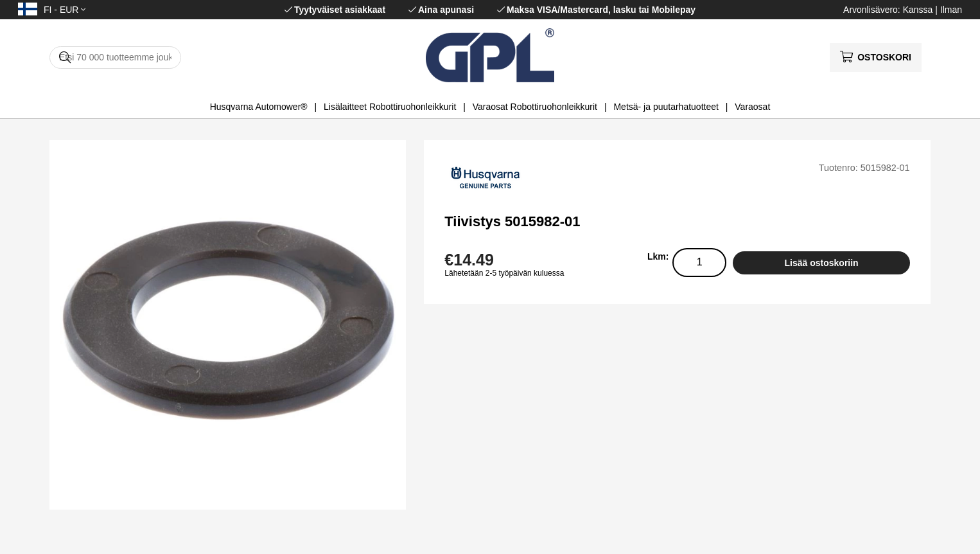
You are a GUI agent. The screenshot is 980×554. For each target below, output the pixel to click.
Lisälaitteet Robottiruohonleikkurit (390, 107)
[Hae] (115, 58)
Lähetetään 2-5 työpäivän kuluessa (504, 273)
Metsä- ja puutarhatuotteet (666, 107)
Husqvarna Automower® (259, 107)
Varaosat (752, 107)
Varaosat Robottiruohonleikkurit (535, 107)
